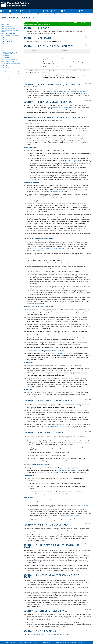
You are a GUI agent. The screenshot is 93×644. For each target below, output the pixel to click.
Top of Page (88, 37)
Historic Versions (38, 14)
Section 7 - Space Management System (9, 60)
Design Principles (7, 66)
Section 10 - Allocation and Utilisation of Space (11, 72)
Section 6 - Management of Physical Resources (11, 36)
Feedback (60, 14)
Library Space (6, 58)
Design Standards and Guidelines (67, 471)
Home (4, 11)
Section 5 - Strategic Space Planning (9, 34)
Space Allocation (7, 68)
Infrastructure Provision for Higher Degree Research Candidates (47, 248)
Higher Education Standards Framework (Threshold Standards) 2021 (66, 92)
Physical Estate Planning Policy (58, 426)
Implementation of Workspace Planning (11, 64)
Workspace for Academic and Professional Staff (12, 50)
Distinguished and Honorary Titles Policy (61, 354)
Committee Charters (70, 11)
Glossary (56, 11)
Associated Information (27, 14)
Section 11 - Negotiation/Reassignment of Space (11, 74)
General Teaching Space (8, 38)
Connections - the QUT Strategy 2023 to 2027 (64, 107)
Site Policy (37, 562)
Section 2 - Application (6, 26)
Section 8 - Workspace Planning (8, 62)
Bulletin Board (36, 11)
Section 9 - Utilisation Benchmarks (8, 70)
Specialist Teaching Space (8, 42)
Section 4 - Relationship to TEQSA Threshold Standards (10, 31)
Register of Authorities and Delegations (46, 635)
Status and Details (15, 14)
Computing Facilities (7, 40)
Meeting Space (6, 56)
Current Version (5, 14)
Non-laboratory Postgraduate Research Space (11, 46)
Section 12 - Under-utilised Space (8, 76)
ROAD (83, 11)
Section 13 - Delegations (6, 78)
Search (24, 11)
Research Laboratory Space (9, 44)
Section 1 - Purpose (5, 24)
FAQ (47, 11)
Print (55, 14)
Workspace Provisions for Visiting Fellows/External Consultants (10, 53)
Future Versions (48, 14)
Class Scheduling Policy (74, 160)
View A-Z (14, 11)
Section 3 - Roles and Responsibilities (9, 28)
